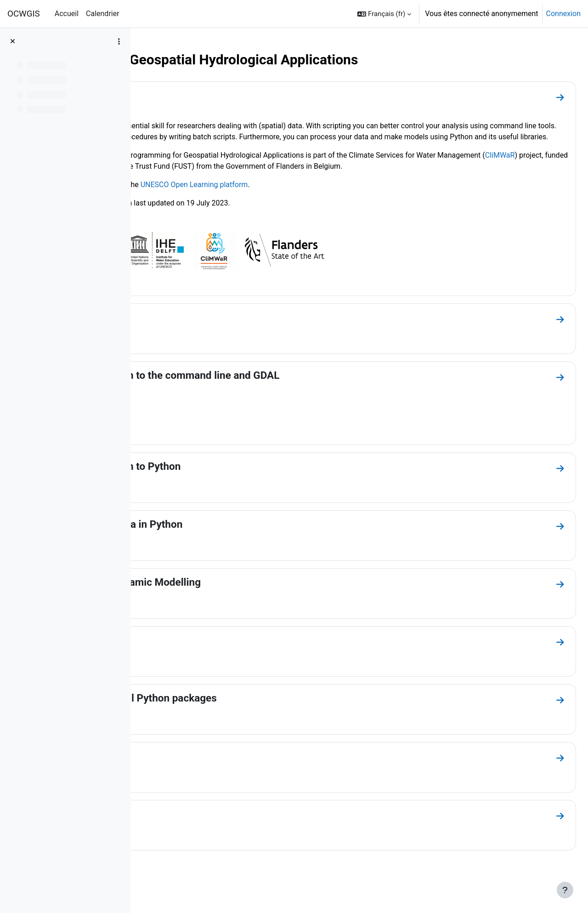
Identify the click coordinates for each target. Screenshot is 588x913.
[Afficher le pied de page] (565, 890)
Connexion (563, 14)
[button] (384, 14)
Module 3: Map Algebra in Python (234, 546)
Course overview (195, 339)
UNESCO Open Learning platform (322, 207)
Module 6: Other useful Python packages (251, 720)
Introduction (185, 95)
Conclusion (183, 778)
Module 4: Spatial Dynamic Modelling (243, 604)
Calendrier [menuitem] (103, 14)
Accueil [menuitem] (67, 14)
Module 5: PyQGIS (199, 662)
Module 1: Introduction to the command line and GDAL (282, 397)
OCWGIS (24, 14)
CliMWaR (240, 177)
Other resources (194, 836)
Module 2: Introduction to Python (233, 488)
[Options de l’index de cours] (119, 41)
